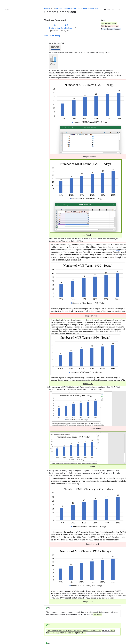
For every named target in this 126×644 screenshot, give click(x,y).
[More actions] (119, 9)
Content (47, 9)
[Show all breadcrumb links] (53, 9)
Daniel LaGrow (55, 28)
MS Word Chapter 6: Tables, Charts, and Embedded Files (77, 9)
